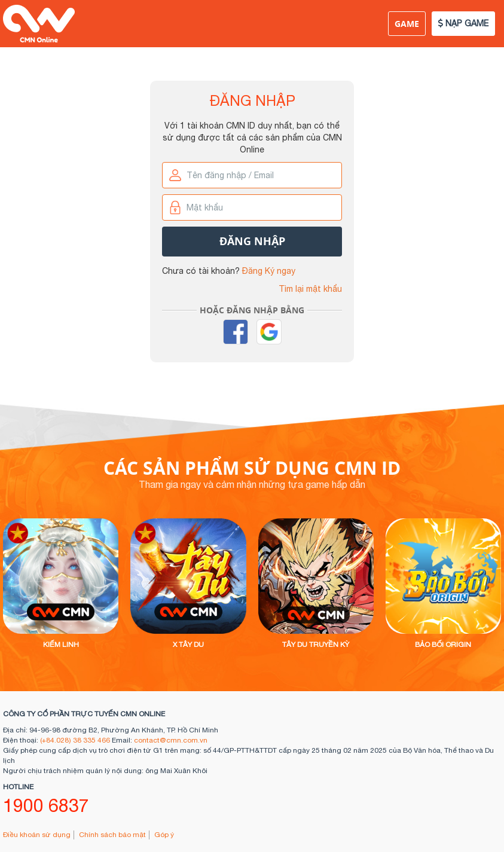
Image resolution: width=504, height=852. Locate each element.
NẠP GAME (463, 23)
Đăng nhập (252, 241)
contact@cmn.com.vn (171, 740)
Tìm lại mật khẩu (310, 289)
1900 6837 (46, 805)
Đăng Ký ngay (269, 271)
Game (407, 24)
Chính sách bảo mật (112, 835)
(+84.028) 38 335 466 (75, 740)
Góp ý (164, 835)
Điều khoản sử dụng (37, 835)
